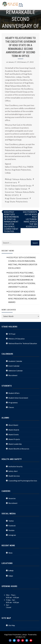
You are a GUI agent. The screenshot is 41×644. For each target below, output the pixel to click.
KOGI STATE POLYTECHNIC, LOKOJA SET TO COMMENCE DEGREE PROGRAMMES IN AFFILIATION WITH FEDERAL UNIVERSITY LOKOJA (22, 280)
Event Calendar (14, 366)
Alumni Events (14, 435)
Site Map (12, 625)
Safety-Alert (13, 471)
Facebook (12, 526)
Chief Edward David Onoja (18, 186)
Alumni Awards (14, 430)
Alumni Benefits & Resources (19, 449)
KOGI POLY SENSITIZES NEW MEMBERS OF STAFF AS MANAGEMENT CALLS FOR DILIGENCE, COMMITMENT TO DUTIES (11, 222)
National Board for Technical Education (23, 343)
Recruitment (13, 375)
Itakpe (11, 576)
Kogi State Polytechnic (16, 202)
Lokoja (11, 570)
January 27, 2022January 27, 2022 (21, 62)
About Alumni (13, 425)
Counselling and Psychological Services (23, 481)
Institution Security (15, 466)
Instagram (12, 535)
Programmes (13, 403)
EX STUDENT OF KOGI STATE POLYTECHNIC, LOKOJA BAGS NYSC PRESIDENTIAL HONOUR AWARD (22, 297)
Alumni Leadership (15, 444)
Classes (11, 407)
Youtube (11, 530)
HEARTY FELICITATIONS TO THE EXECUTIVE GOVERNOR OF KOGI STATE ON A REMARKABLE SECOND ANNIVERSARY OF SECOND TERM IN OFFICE (21, 47)
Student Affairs (14, 393)
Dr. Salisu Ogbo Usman (16, 189)
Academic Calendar (15, 361)
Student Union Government (18, 398)
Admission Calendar (16, 371)
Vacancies (12, 498)
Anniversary (11, 182)
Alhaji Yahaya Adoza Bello (19, 179)
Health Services (14, 476)
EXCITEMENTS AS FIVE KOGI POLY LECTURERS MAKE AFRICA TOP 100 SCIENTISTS (30, 219)
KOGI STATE (12, 195)
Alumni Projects (14, 439)
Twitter (11, 521)
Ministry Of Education (17, 339)
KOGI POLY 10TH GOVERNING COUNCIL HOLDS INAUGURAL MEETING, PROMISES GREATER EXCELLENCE (23, 263)
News (10, 553)
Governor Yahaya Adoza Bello (20, 192)
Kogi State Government (17, 198)
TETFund (12, 334)
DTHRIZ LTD (20, 637)
